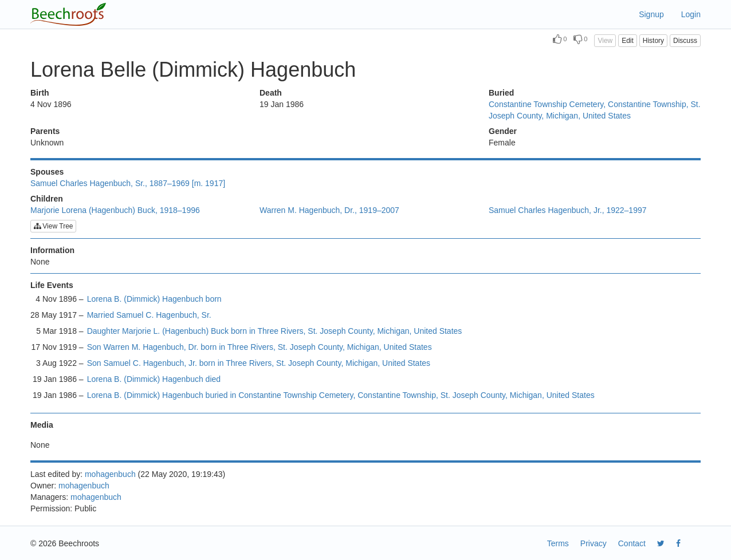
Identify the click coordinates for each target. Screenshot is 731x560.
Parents (45, 131)
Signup (651, 14)
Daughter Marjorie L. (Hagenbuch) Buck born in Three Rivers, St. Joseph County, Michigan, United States (275, 331)
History (653, 41)
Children (47, 199)
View (605, 41)
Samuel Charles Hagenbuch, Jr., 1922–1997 (568, 210)
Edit (628, 41)
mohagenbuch (110, 474)
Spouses (47, 172)
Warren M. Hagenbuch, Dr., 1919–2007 (329, 210)
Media (42, 425)
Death (271, 93)
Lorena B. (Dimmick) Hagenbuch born (154, 299)
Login (691, 14)
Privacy (594, 543)
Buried (501, 93)
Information (52, 250)
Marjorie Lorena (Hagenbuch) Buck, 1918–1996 (115, 210)
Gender (503, 131)
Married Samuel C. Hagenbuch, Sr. (149, 315)
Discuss (685, 41)
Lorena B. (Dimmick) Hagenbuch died (154, 379)
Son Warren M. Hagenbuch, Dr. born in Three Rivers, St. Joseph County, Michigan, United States (260, 347)
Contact (632, 543)
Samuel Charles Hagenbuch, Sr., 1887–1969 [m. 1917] (128, 183)
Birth (40, 93)
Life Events (52, 285)
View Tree (53, 226)
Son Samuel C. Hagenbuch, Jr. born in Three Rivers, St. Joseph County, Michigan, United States (259, 363)
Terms (558, 543)
